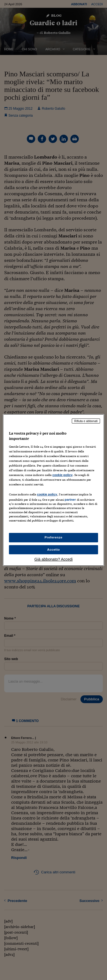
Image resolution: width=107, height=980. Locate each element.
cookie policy (63, 475)
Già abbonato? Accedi (53, 559)
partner (70, 500)
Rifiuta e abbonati (86, 421)
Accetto (54, 550)
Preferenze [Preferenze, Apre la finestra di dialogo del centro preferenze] (54, 537)
